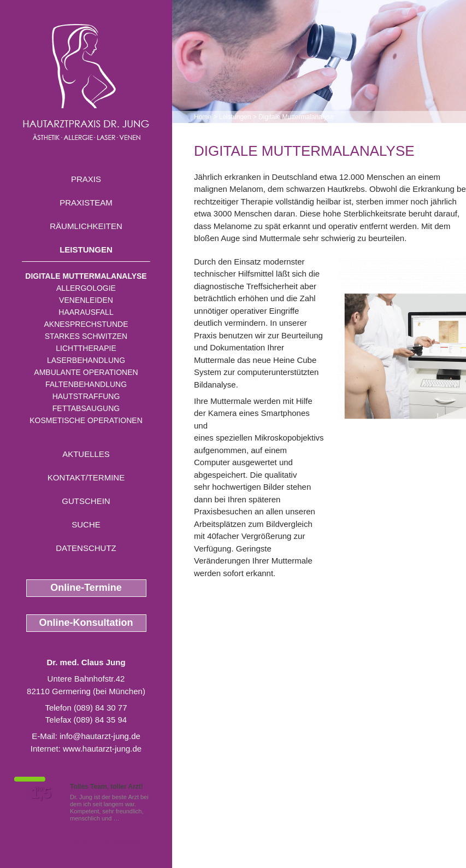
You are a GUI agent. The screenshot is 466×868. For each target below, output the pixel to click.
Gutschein (86, 501)
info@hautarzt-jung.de (100, 736)
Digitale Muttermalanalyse (86, 276)
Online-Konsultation (86, 623)
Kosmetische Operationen (86, 420)
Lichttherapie (86, 348)
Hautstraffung (86, 396)
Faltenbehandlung (86, 384)
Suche (86, 524)
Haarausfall (86, 312)
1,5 (41, 793)
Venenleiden (86, 300)
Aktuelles (86, 454)
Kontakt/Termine (86, 477)
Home (203, 117)
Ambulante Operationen (86, 372)
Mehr (128, 818)
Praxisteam (86, 203)
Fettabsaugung (86, 408)
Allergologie (86, 288)
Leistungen (86, 250)
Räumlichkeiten (86, 226)
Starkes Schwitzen (86, 336)
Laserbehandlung (86, 360)
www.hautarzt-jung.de (102, 749)
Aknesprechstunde (86, 324)
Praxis (86, 179)
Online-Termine (86, 588)
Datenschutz (86, 548)
